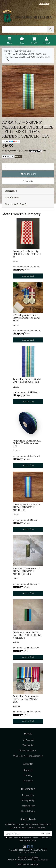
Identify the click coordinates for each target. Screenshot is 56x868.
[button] (28, 181)
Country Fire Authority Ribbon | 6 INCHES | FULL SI (27, 254)
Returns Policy (28, 806)
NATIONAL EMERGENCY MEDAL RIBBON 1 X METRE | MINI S (26, 571)
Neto (37, 864)
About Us (28, 770)
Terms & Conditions (41, 838)
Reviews (16, 204)
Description (11, 191)
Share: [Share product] (11, 141)
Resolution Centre (28, 751)
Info (44, 151)
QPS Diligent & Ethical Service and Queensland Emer (26, 318)
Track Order (28, 745)
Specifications (12, 198)
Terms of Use (28, 795)
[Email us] (24, 847)
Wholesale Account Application (28, 756)
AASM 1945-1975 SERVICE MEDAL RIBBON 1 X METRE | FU (27, 507)
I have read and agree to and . (28, 839)
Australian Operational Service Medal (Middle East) (26, 699)
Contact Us (28, 781)
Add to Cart (28, 174)
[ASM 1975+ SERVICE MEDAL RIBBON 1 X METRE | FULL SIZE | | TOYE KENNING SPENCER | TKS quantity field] (28, 166)
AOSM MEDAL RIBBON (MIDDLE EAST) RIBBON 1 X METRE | (27, 635)
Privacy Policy (28, 800)
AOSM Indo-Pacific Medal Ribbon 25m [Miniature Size (27, 443)
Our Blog (28, 775)
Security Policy (28, 811)
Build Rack (8, 156)
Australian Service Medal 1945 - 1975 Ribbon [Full (27, 381)
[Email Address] (22, 834)
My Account (28, 740)
